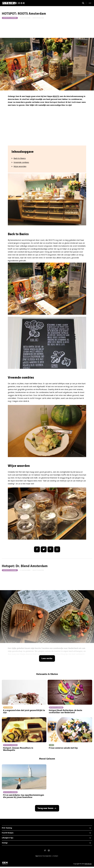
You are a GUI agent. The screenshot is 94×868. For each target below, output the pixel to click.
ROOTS (56, 96)
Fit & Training (7, 828)
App (57, 549)
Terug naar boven (45, 808)
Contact (56, 856)
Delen (37, 549)
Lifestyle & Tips (8, 838)
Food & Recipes (8, 833)
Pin (50, 549)
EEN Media (88, 864)
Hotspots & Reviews (10, 18)
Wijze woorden (20, 166)
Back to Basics (20, 158)
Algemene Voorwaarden (43, 856)
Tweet (44, 549)
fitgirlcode (40, 18)
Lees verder (47, 658)
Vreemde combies (21, 162)
